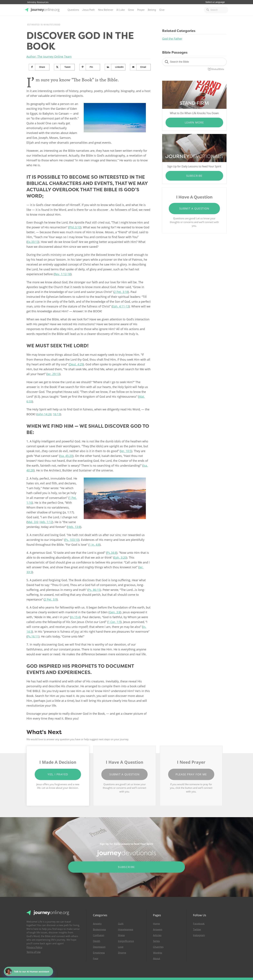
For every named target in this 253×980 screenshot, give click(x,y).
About (157, 959)
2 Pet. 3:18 (121, 292)
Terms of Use (34, 952)
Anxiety (97, 924)
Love (121, 947)
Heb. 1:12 (46, 522)
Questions (73, 10)
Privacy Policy (34, 947)
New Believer (106, 10)
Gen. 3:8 (115, 612)
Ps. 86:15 (94, 590)
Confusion (99, 935)
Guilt (121, 924)
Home (156, 924)
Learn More (194, 122)
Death (97, 941)
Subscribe (194, 176)
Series (156, 941)
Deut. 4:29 (76, 364)
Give (162, 10)
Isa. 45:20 (66, 456)
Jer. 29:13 (53, 374)
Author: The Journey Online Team (49, 56)
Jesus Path (88, 10)
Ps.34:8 (112, 553)
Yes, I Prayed (58, 774)
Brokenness (99, 929)
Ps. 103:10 (72, 540)
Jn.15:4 (75, 617)
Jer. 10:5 (126, 451)
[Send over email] (140, 67)
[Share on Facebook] (39, 67)
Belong (152, 10)
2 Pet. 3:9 (51, 599)
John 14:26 (44, 414)
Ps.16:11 (33, 636)
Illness (121, 935)
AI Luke (121, 10)
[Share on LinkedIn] (115, 67)
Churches (158, 947)
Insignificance (126, 941)
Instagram (199, 935)
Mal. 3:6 (33, 522)
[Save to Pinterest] (90, 67)
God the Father (172, 39)
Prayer (141, 10)
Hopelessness (126, 929)
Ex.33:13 (33, 242)
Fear (96, 959)
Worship (158, 953)
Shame (122, 953)
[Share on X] (64, 67)
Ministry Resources (38, 2)
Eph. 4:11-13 (121, 306)
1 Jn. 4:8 (94, 545)
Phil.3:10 (75, 227)
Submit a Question (194, 208)
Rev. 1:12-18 (63, 274)
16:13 (57, 414)
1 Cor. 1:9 (114, 622)
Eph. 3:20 (120, 557)
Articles (157, 935)
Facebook (199, 924)
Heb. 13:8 (74, 527)
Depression (99, 947)
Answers (158, 929)
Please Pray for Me (191, 774)
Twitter (197, 929)
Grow (131, 10)
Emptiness (99, 953)
